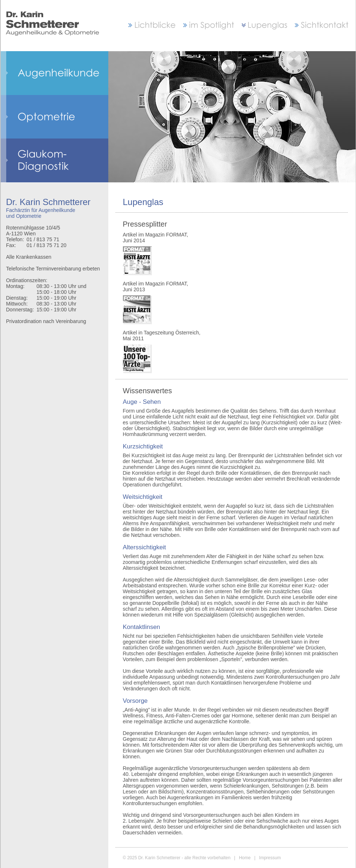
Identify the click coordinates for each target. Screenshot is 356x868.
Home (245, 858)
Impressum (270, 858)
